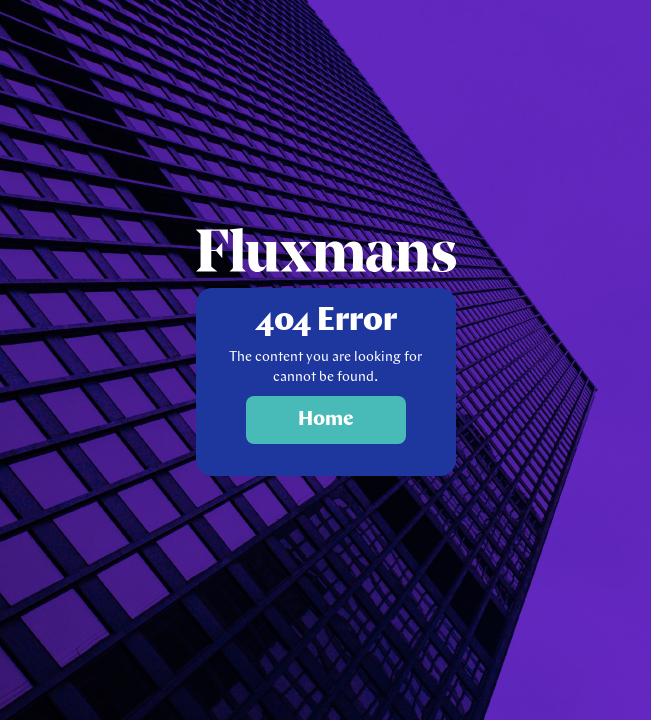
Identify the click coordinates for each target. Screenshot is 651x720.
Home (326, 420)
